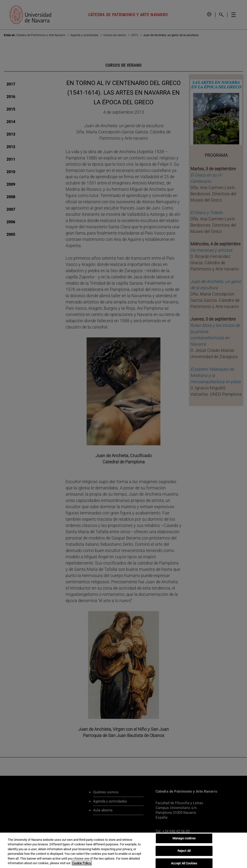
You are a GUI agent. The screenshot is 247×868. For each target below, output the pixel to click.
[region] (123, 850)
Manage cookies (184, 838)
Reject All (184, 851)
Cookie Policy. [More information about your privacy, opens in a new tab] (82, 863)
